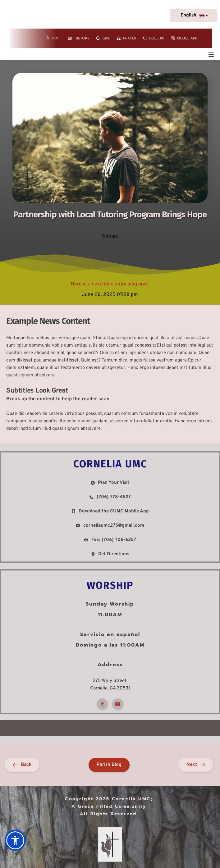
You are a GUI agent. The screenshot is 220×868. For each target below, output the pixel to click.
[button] (211, 55)
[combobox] (194, 16)
